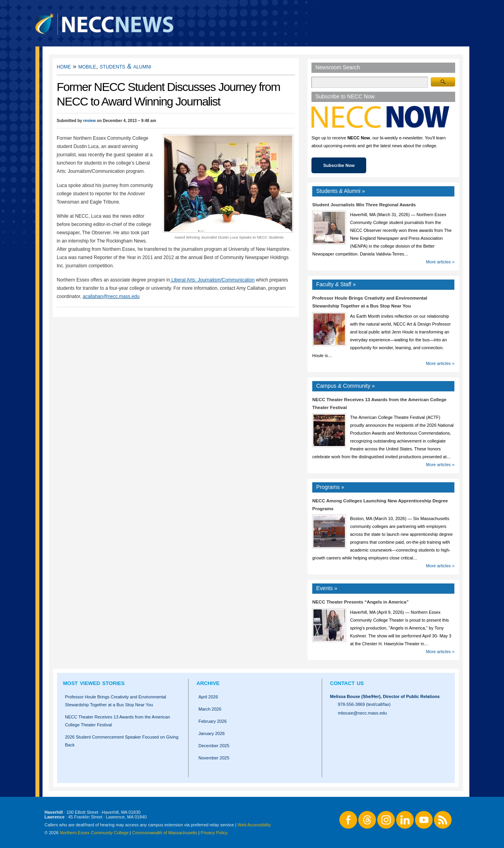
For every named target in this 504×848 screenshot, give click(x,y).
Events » (327, 588)
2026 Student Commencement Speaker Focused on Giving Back (122, 741)
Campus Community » (346, 386)
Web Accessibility (254, 825)
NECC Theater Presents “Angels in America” (360, 602)
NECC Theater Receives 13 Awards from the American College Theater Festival (118, 721)
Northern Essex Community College (94, 833)
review (89, 121)
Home (64, 66)
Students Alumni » (341, 191)
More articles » (440, 262)
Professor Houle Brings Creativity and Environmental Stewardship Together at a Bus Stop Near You (116, 701)
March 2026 (210, 709)
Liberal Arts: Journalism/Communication (212, 280)
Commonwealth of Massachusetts (165, 833)
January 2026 (212, 733)
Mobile (87, 66)
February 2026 (213, 721)
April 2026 (208, 697)
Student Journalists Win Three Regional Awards (364, 205)
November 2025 (214, 758)
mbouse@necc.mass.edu (362, 713)
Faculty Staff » (336, 284)
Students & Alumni (125, 66)
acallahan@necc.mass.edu (111, 296)
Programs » (330, 487)
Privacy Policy (214, 833)
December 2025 (214, 746)
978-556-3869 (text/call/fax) (364, 704)
